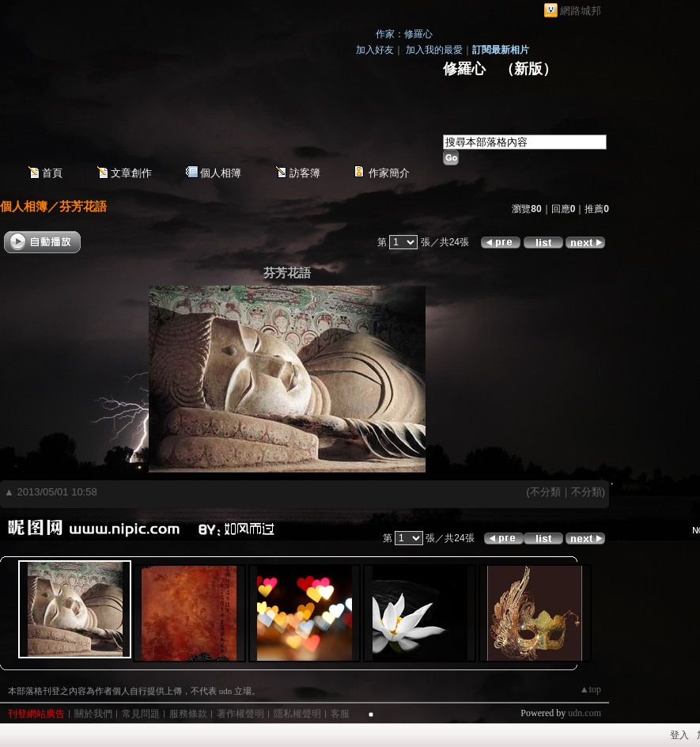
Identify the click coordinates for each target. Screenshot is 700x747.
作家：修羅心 (404, 34)
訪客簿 (305, 173)
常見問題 (141, 714)
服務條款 (188, 714)
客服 (340, 714)
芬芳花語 (83, 206)
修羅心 (464, 69)
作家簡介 (389, 173)
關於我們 (93, 714)
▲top (590, 689)
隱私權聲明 (297, 714)
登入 (679, 735)
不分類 (545, 492)
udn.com (585, 713)
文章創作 (131, 173)
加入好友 (375, 50)
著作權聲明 (240, 714)
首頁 (52, 173)
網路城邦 (581, 11)
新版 (528, 69)
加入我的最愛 (434, 50)
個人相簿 (221, 173)
